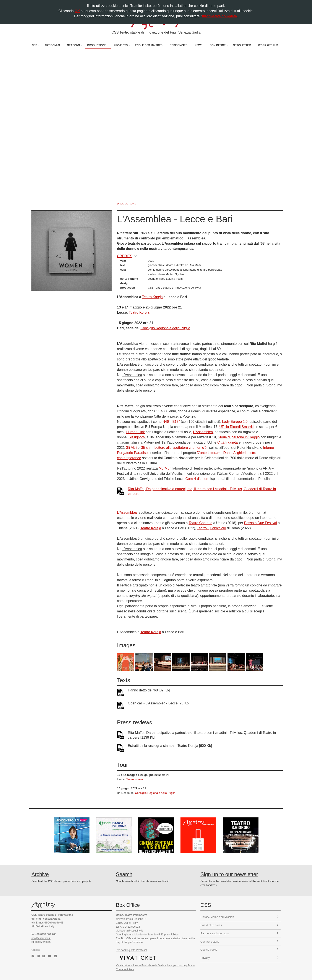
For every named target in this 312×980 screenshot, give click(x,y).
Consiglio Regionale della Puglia (165, 328)
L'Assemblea (203, 432)
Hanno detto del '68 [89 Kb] (149, 690)
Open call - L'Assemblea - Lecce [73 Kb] (159, 703)
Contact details (239, 942)
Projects (121, 45)
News (198, 45)
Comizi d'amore (197, 479)
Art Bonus (52, 45)
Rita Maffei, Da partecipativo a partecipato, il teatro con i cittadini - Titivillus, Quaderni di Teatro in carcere (202, 491)
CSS (35, 45)
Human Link (136, 432)
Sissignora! (137, 437)
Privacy (239, 958)
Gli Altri (131, 448)
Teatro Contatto (201, 523)
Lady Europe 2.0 (235, 422)
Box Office (218, 45)
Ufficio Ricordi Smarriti (236, 427)
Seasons (74, 45)
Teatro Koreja (152, 297)
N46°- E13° (171, 422)
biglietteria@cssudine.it (129, 931)
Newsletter (242, 45)
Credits (36, 950)
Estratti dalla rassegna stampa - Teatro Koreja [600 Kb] (170, 746)
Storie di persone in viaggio (239, 437)
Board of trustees (239, 925)
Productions (97, 45)
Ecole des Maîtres (149, 45)
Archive (40, 874)
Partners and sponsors (239, 933)
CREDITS (127, 256)
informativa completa (219, 16)
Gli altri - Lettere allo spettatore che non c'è (174, 448)
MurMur (165, 468)
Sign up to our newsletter (229, 874)
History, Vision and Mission (239, 917)
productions (127, 204)
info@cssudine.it (41, 938)
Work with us (268, 45)
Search (124, 874)
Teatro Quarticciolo (211, 528)
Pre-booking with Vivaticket (132, 950)
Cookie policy (239, 950)
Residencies (178, 45)
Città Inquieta (227, 442)
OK (77, 11)
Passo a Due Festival (261, 523)
